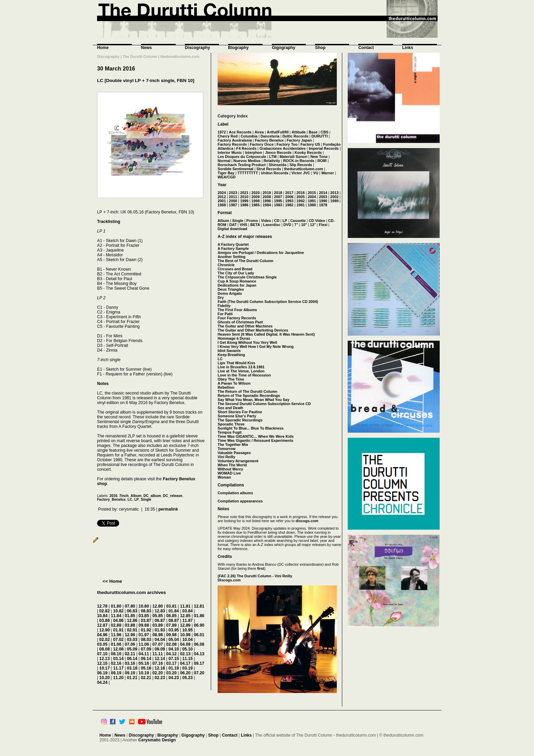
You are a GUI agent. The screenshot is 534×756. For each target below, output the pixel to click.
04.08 (185, 644)
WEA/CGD (227, 177)
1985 (255, 205)
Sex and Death (230, 408)
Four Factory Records (237, 318)
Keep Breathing (231, 355)
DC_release (173, 496)
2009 (255, 197)
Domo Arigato (230, 293)
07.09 (146, 649)
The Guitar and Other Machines (245, 326)
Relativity (272, 161)
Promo (252, 221)
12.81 (199, 606)
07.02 (118, 640)
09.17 (199, 663)
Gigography (284, 48)
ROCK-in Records (299, 161)
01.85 (130, 616)
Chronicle (226, 265)
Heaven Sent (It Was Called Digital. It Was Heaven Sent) (266, 334)
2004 (312, 197)
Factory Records (232, 144)
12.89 (185, 625)
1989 (334, 201)
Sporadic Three (231, 424)
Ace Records (240, 132)
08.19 (116, 673)
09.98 (171, 635)
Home (103, 48)
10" (304, 225)
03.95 (174, 630)
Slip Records (301, 165)
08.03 (146, 640)
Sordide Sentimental (235, 169)
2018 (278, 193)
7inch (124, 496)
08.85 (171, 616)
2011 (233, 197)
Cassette (298, 221)
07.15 (174, 659)
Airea (259, 132)
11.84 (116, 616)
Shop (320, 48)
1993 (289, 201)
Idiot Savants (229, 351)
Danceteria (270, 136)
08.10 (116, 654)
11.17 (118, 668)
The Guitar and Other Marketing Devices (253, 330)
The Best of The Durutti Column (246, 261)
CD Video (317, 221)
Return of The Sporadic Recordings (249, 396)
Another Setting (232, 257)
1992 (301, 201)
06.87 (160, 621)
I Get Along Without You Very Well (247, 342)
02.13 (185, 654)
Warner (327, 173)
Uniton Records (275, 173)
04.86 (118, 621)
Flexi (323, 225)
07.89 (171, 625)
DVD (287, 225)
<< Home (112, 581)
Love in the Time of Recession (244, 375)
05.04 (174, 640)
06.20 (185, 673)
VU (316, 173)
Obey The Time (231, 379)
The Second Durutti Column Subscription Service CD (264, 404)
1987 (233, 205)
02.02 (105, 640)
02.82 (105, 611)
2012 (222, 197)
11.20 (118, 678)
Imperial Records (324, 148)
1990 (323, 201)
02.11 (130, 654)
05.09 (132, 649)
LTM (273, 157)
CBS (324, 132)
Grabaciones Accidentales (283, 148)
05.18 (146, 668)
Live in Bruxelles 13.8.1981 (241, 367)
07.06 (130, 644)
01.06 (116, 644)
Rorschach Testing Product (242, 165)
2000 (233, 201)
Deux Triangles (231, 289)
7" (296, 225)
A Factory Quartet (233, 244)
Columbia (249, 136)
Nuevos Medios (247, 161)
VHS (244, 225)
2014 (323, 193)
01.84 (174, 611)
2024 (222, 193)
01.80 (116, 606)
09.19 (130, 673)
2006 (289, 197)
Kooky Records (308, 152)
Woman (224, 477)
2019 (267, 193)
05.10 (187, 649)
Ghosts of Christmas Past (240, 322)
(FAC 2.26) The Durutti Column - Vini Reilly (255, 576)
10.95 (187, 630)
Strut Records (269, 169)
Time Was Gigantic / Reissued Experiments (255, 440)
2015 (312, 193)
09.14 (146, 659)
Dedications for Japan (237, 285)
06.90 (199, 625)
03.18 (132, 668)
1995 (278, 201)
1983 (278, 205)
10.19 (144, 673)
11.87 (187, 621)
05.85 (158, 616)
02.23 (160, 678)
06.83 (132, 611)
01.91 (118, 630)
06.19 (102, 673)
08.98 (158, 635)
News (146, 48)
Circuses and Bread (235, 269)
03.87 (146, 621)
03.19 (187, 668)
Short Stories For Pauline (240, 412)
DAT (233, 225)
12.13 (105, 659)
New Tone (319, 157)
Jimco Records (278, 152)
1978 (323, 205)
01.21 (132, 678)
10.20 (105, 678)
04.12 (171, 654)
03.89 (158, 625)
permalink (168, 509)
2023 (233, 193)
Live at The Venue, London (241, 371)
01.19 (174, 668)
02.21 (146, 678)
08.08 (105, 649)
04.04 (160, 640)
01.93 (160, 630)
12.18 (160, 668)
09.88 (144, 625)
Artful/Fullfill (278, 132)
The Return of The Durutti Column (247, 391)
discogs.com (307, 521)
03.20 (171, 673)
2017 (289, 193)
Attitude (299, 132)
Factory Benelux (269, 140)
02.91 (132, 630)
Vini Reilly (226, 457)
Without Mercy (230, 469)
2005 (301, 197)
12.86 (132, 621)
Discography (198, 48)
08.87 (174, 621)
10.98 (185, 635)
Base (313, 132)
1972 (222, 132)
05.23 (187, 678)
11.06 (144, 644)
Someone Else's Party (237, 416)
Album (136, 496)
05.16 (144, 663)
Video (266, 221)
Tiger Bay (226, 173)
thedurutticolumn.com (304, 169)
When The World (232, 465)
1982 (289, 205)
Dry (221, 297)
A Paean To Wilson (234, 383)
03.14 (118, 659)
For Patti (225, 314)
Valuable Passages (234, 453)
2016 (113, 496)
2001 (222, 201)
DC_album (152, 496)
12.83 (160, 611)
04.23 (174, 678)
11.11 (158, 654)
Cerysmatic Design (157, 740)
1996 (267, 201)
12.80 (158, 606)
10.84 (102, 616)
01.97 (144, 635)
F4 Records (246, 148)
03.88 (130, 625)
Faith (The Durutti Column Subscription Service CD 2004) (268, 302)
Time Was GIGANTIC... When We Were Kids (256, 436)
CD (277, 221)
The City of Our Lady (236, 273)
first (261, 568)
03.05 (102, 644)
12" (313, 225)
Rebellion (226, 387)
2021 (244, 193)
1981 (301, 205)
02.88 (116, 625)
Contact (366, 48)
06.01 (199, 635)
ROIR (322, 161)
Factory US (310, 144)
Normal (224, 161)
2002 (334, 197)
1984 (267, 205)
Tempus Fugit (230, 432)
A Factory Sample (233, 248)
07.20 (199, 673)
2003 (323, 197)
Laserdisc (272, 225)
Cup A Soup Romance (237, 281)
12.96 (130, 635)
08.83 (146, 611)
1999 (244, 201)
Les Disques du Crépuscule (242, 157)
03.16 (130, 663)
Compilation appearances (240, 501)
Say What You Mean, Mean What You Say (254, 400)
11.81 (185, 606)
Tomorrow (226, 449)
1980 (312, 205)
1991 (312, 201)
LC (130, 500)
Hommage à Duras (234, 338)
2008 (267, 197)
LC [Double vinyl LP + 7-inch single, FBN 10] (146, 81)
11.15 (187, 659)
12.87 (102, 625)
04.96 (102, 635)
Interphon (253, 152)
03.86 (105, 621)
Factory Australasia (235, 140)
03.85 (144, 616)
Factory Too (287, 144)
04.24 (102, 682)
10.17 (105, 668)
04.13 (199, 654)
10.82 (118, 611)
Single (146, 500)
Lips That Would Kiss (236, 363)
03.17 (171, 663)
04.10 (174, 649)
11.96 (116, 635)
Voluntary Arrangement (238, 461)
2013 (334, 193)
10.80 (144, 606)
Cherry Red (228, 136)
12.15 (102, 663)
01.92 (146, 630)
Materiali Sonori (294, 157)
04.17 (185, 663)
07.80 (130, 606)
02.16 (116, 663)
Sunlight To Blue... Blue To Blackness (251, 428)
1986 (244, 205)
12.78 (102, 606)
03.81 (171, 606)
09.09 (160, 649)
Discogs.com (229, 580)
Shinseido (278, 165)
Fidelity (224, 306)
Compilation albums (235, 493)
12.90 (105, 630)
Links (408, 48)
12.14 (160, 659)
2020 (255, 193)
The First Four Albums (237, 310)
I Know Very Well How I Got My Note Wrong (256, 347)
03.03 (132, 640)
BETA (255, 225)
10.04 (187, 640)
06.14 (132, 659)
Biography (239, 48)
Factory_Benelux (111, 500)
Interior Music (230, 152)
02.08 (171, 644)
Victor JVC (301, 173)
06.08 (199, 644)
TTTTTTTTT (248, 173)
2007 (278, 197)
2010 (244, 197)
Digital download (232, 229)
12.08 (118, 649)
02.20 (158, 673)
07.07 (158, 644)
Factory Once (262, 144)
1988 (222, 205)
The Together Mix (233, 445)
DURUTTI (319, 136)
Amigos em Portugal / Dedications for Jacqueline (261, 253)
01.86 (199, 616)
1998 (255, 201)
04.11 (144, 654)
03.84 (187, 611)
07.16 (158, 663)
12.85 (185, 616)
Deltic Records (295, 136)
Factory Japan (299, 140)
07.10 (102, 654)
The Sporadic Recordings (240, 420)
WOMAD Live (229, 473)
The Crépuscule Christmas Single (247, 277)
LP (136, 500)
